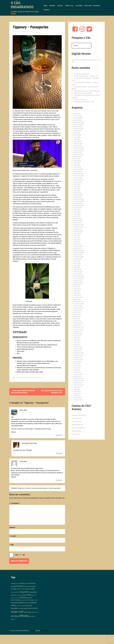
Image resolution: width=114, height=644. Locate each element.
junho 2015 (77, 391)
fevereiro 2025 (78, 144)
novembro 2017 (79, 329)
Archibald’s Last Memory (82, 74)
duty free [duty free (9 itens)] (34, 595)
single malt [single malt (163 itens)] (17, 612)
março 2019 (77, 295)
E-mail (14, 536)
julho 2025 (77, 133)
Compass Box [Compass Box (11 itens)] (15, 592)
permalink (40, 377)
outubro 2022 (78, 203)
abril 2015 (77, 396)
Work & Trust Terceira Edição (83, 93)
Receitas (60, 6)
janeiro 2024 (78, 171)
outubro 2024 (78, 152)
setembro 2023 (78, 180)
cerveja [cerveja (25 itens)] (13, 589)
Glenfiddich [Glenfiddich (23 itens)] (23, 598)
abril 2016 (77, 370)
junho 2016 (77, 366)
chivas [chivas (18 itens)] (18, 589)
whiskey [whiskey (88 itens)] (15, 616)
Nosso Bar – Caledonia (92, 6)
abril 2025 (77, 139)
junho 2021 (77, 238)
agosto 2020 (78, 259)
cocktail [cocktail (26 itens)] (32, 589)
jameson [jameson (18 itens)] (27, 603)
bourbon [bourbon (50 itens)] (20, 586)
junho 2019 (77, 289)
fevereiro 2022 (78, 220)
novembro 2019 (79, 278)
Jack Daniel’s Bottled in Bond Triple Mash (87, 91)
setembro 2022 (78, 206)
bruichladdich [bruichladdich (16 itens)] (31, 586)
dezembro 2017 (79, 327)
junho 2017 (77, 340)
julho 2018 (77, 312)
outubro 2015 (78, 383)
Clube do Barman (77, 425)
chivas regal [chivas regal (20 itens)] (25, 589)
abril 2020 (77, 267)
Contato (46, 10)
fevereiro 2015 (78, 400)
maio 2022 (77, 214)
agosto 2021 (78, 233)
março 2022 (77, 218)
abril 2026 (77, 114)
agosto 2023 (78, 182)
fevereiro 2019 (78, 297)
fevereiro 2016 (78, 374)
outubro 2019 (78, 280)
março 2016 (77, 372)
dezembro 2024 (79, 148)
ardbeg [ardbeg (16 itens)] (13, 583)
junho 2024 (77, 161)
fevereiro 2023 (78, 195)
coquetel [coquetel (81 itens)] (24, 592)
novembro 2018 (79, 304)
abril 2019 (77, 293)
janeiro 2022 (78, 223)
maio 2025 (77, 137)
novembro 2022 (79, 201)
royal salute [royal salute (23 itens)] (28, 608)
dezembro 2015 (79, 378)
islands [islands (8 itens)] (36, 600)
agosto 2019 (78, 285)
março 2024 (77, 167)
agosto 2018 (78, 310)
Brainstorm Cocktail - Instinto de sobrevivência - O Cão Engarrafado (39, 488)
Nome (13, 527)
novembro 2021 (79, 227)
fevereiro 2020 (78, 272)
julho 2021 (77, 235)
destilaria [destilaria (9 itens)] (20, 595)
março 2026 (77, 116)
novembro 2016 (79, 355)
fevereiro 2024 (78, 169)
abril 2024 (77, 165)
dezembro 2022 (79, 199)
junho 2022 (77, 212)
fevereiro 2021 (78, 246)
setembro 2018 (78, 308)
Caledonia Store (77, 418)
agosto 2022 (78, 208)
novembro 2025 (79, 124)
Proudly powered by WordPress (19, 631)
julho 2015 (77, 389)
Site (12, 545)
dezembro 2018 (79, 302)
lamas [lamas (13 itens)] (24, 606)
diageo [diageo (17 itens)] (25, 595)
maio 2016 (77, 368)
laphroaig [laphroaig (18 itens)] (29, 606)
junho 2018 (77, 314)
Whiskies (52, 6)
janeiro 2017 (78, 351)
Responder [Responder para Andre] (59, 435)
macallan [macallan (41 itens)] (15, 608)
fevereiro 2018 (78, 323)
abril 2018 (77, 319)
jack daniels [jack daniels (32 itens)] (19, 603)
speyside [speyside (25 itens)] (27, 612)
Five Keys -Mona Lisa (80, 100)
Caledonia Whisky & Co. (79, 415)
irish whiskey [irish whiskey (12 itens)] (30, 600)
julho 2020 (77, 261)
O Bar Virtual (76, 434)
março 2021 (77, 244)
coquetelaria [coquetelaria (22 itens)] (33, 592)
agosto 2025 (78, 131)
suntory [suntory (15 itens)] (33, 612)
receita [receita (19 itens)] (21, 608)
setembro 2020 (78, 257)
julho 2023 (77, 184)
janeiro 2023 (78, 197)
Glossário (79, 6)
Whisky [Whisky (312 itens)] (24, 616)
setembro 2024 (78, 154)
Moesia (38, 631)
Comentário (15, 503)
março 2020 (77, 270)
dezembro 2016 (79, 353)
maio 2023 (77, 188)
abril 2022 (77, 216)
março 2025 (77, 141)
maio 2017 (77, 342)
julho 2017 (77, 338)
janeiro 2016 (78, 376)
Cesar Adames (76, 422)
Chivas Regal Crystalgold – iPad (84, 102)
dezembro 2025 (79, 122)
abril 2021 (77, 242)
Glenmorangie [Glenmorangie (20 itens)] (15, 600)
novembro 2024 (79, 150)
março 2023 (77, 193)
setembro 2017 (78, 334)
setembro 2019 (78, 282)
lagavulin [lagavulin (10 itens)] (19, 606)
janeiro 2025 (78, 146)
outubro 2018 (78, 306)
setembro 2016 (78, 359)
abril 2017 (77, 344)
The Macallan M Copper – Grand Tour (86, 76)
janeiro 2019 (78, 299)
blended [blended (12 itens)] (27, 583)
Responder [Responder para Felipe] (59, 480)
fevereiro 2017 (78, 349)
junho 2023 (77, 186)
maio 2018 (77, 317)
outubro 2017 (78, 332)
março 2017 (77, 346)
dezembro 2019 (79, 276)
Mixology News (76, 431)
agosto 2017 (78, 336)
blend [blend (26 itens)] (22, 583)
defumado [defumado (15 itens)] (14, 595)
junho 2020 (77, 263)
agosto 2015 (78, 387)
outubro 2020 (78, 255)
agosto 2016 (78, 361)
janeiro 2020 (78, 274)
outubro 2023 (78, 178)
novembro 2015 (79, 381)
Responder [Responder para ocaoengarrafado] (59, 453)
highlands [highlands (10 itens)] (23, 600)
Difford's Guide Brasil (78, 428)
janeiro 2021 (78, 248)
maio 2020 (77, 265)
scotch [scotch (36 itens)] (35, 608)
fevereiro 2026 (78, 118)
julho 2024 (77, 159)
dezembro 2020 (79, 250)
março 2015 (77, 398)
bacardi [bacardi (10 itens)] (18, 583)
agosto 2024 (78, 156)
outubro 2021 (78, 229)
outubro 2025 (78, 127)
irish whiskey (25, 377)
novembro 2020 (79, 252)
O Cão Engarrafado (22, 5)
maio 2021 (77, 240)
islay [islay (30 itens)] (12, 603)
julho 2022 (77, 210)
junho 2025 (77, 135)
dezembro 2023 (79, 173)
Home (45, 6)
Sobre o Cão (69, 6)
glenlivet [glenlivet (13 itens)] (30, 598)
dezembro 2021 (79, 225)
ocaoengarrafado (28, 31)
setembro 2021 (78, 231)
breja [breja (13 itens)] (25, 586)
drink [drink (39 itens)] (29, 595)
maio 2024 (77, 163)
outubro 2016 (78, 357)
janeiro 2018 (78, 325)
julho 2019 (77, 287)
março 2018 (77, 321)
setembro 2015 (78, 385)
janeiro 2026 (78, 120)
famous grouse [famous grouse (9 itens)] (15, 598)
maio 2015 (77, 393)
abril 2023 (77, 191)
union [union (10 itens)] (37, 612)
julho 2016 (77, 364)
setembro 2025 (78, 129)
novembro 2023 (79, 176)
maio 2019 (77, 291)
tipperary (32, 377)
